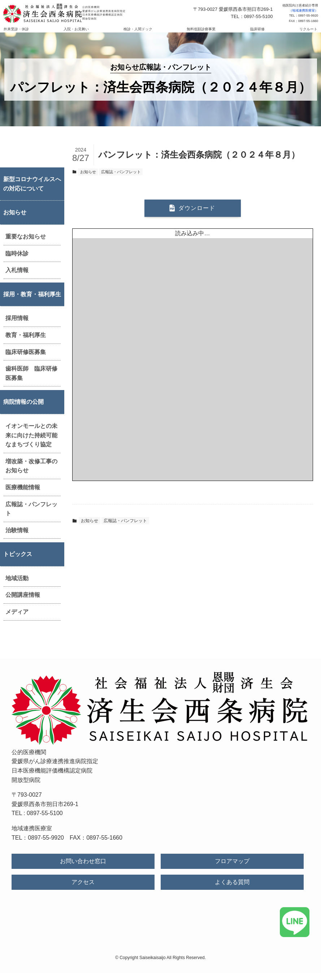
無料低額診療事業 (196, 33)
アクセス (83, 889)
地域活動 (17, 585)
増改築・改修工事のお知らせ (31, 473)
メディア (17, 619)
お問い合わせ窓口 (83, 868)
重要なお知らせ (26, 244)
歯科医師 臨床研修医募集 (31, 380)
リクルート (281, 33)
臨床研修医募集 (26, 359)
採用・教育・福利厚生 (32, 301)
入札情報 (17, 277)
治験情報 (17, 537)
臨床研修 (241, 33)
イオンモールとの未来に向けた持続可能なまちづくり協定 (31, 442)
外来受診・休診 (43, 33)
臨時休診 (17, 261)
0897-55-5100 (45, 820)
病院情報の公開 (23, 409)
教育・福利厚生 (26, 342)
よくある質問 (232, 889)
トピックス (18, 561)
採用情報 (17, 325)
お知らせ (15, 220)
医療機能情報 (23, 495)
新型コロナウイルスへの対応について (32, 191)
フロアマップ (232, 868)
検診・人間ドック (143, 33)
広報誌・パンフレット (31, 516)
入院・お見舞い (92, 33)
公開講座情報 (23, 602)
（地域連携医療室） (303, 10)
